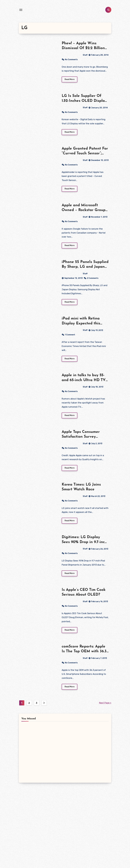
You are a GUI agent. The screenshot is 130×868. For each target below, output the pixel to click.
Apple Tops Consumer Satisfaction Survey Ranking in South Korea (83, 438)
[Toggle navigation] (21, 10)
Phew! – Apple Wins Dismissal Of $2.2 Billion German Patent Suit (83, 48)
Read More (70, 80)
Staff (75, 55)
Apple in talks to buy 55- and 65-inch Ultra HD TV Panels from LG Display (84, 381)
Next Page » (105, 704)
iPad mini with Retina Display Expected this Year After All (81, 324)
